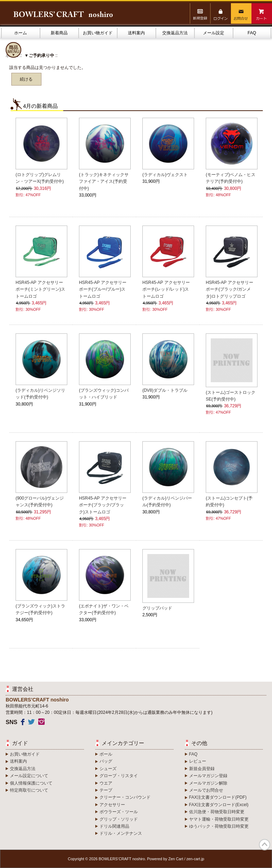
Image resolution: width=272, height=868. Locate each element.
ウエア (106, 783)
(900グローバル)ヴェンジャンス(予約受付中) (40, 502)
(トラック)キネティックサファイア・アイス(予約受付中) (104, 181)
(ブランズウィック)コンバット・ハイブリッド (104, 394)
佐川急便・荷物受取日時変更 (217, 812)
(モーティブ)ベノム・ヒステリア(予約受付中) (231, 178)
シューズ (108, 769)
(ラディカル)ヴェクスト (165, 175)
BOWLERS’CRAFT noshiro (122, 859)
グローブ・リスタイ (119, 776)
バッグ (106, 761)
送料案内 (136, 33)
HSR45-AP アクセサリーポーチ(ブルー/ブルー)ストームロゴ (103, 289)
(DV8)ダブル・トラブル (165, 390)
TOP (265, 845)
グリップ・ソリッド (119, 819)
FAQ (252, 33)
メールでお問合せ (206, 790)
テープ (106, 790)
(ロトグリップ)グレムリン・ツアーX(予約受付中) (40, 178)
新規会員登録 (202, 769)
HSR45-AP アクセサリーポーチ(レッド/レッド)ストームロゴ (166, 289)
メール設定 (214, 33)
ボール (106, 754)
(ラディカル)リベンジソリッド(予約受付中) (40, 394)
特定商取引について (29, 790)
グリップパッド (157, 608)
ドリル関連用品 (114, 826)
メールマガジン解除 (208, 783)
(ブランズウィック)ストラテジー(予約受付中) (40, 609)
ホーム (21, 33)
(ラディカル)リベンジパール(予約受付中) (167, 502)
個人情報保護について (31, 783)
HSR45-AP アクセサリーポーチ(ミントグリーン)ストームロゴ (40, 289)
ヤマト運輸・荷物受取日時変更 (219, 819)
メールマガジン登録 (208, 776)
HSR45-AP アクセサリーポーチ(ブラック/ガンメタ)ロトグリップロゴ (229, 289)
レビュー (198, 761)
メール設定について (29, 776)
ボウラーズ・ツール (119, 812)
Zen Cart (176, 859)
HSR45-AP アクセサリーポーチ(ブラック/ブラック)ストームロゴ (103, 505)
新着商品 (59, 33)
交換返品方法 (175, 33)
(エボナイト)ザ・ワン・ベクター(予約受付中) (104, 609)
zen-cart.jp (195, 859)
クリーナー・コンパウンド (125, 797)
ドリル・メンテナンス (121, 833)
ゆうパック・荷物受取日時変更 (219, 826)
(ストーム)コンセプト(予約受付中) (229, 502)
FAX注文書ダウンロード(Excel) (219, 805)
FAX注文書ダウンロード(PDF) (218, 797)
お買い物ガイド (98, 33)
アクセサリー (112, 805)
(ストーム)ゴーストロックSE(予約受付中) (231, 396)
